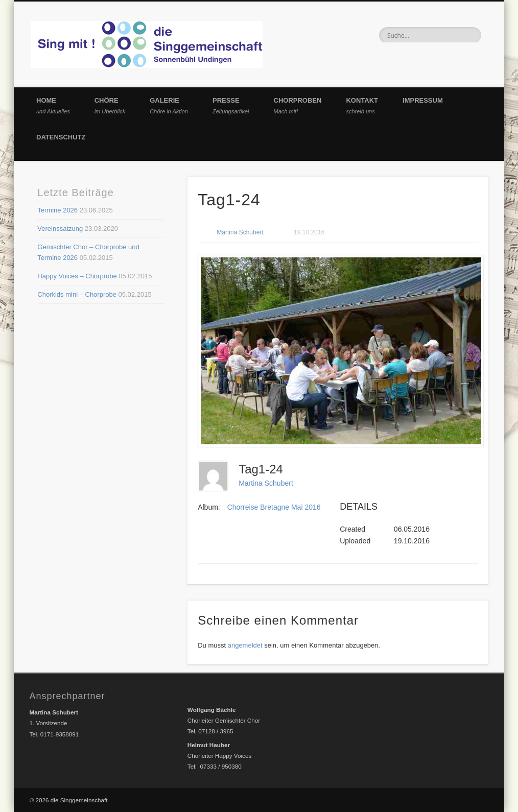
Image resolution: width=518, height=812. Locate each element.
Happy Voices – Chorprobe (77, 276)
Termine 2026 (57, 210)
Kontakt (362, 105)
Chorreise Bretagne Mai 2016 (274, 507)
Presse (231, 105)
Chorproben (298, 105)
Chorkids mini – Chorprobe (77, 294)
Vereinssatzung (60, 229)
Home (53, 105)
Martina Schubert (240, 232)
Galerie (169, 105)
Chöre (110, 105)
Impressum (423, 100)
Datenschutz (61, 137)
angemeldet (245, 645)
